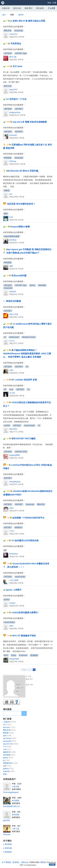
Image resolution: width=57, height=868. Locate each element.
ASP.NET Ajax (21, 53)
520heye (13, 161)
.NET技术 (8, 53)
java (7, 736)
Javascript (19, 31)
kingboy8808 (14, 455)
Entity (14, 655)
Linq (11, 389)
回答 (12, 15)
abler (11, 626)
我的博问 (29, 8)
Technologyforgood (11, 792)
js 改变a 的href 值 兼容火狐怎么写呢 (28, 21)
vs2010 (7, 426)
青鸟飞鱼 (13, 57)
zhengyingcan (15, 482)
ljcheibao (13, 240)
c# (5, 337)
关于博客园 (6, 862)
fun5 (11, 217)
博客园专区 (10, 763)
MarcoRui (13, 429)
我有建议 (8, 852)
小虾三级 (16, 829)
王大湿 (12, 393)
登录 (49, 3)
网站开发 (8, 31)
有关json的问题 (19, 276)
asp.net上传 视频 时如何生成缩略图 (30, 122)
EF (5, 389)
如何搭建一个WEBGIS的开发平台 (28, 518)
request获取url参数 (12, 236)
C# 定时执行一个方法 (16, 99)
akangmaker (14, 659)
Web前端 (8, 158)
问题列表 (6, 8)
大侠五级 (16, 787)
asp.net (9, 727)
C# (27, 367)
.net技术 (9, 722)
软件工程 (8, 86)
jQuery (32, 285)
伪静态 (7, 191)
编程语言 (9, 752)
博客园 (43, 862)
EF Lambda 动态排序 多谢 (24, 380)
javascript (9, 741)
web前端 (9, 755)
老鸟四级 (16, 801)
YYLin (12, 531)
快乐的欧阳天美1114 (11, 806)
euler (11, 370)
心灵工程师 (14, 580)
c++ (7, 747)
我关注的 (17, 8)
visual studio (20, 577)
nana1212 (13, 34)
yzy (11, 194)
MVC (6, 655)
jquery (8, 758)
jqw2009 (6, 820)
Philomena (14, 554)
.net (7, 749)
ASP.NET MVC (21, 452)
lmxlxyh (12, 603)
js (6, 760)
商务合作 (25, 862)
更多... (6, 774)
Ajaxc (11, 508)
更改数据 (34, 655)
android (9, 771)
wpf (7, 766)
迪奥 (11, 266)
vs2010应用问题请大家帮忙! (25, 613)
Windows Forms (29, 337)
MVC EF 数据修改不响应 (24, 636)
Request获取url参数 (20, 227)
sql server (10, 738)
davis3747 (13, 90)
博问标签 (40, 8)
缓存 (6, 214)
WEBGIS (18, 527)
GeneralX (13, 135)
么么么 (12, 341)
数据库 (8, 733)
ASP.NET (19, 109)
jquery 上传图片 (14, 590)
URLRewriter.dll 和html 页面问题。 (23, 171)
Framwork (23, 655)
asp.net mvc (11, 744)
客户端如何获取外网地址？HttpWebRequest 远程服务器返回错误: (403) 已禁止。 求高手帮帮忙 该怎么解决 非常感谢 (27, 354)
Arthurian (7, 835)
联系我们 (16, 862)
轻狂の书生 (14, 314)
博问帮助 (8, 844)
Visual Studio (29, 426)
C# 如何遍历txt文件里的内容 (25, 540)
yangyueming (15, 112)
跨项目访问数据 (14, 301)
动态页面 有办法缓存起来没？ (21, 204)
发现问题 (8, 848)
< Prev (24, 670)
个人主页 (51, 8)
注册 (54, 3)
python (8, 769)
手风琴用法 (16, 44)
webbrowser (14, 337)
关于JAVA (17, 66)
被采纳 (21, 15)
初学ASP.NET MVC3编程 (23, 439)
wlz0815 (13, 292)
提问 (4, 15)
